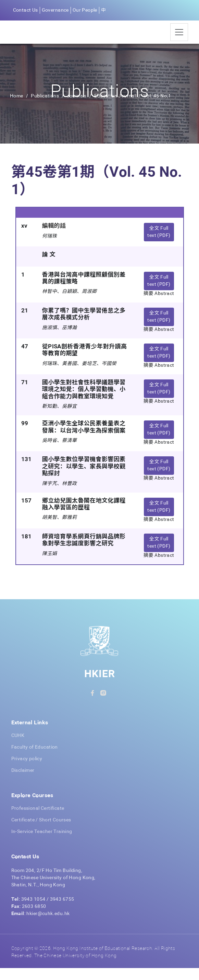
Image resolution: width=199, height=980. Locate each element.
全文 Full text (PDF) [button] (159, 244)
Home (17, 108)
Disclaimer (23, 782)
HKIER (100, 686)
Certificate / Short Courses (41, 832)
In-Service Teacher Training (42, 844)
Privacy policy (27, 771)
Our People (85, 10)
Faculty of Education (35, 759)
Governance (55, 10)
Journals (77, 108)
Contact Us (26, 10)
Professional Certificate (38, 820)
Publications (45, 108)
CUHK (18, 748)
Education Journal (115, 108)
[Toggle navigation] (179, 38)
